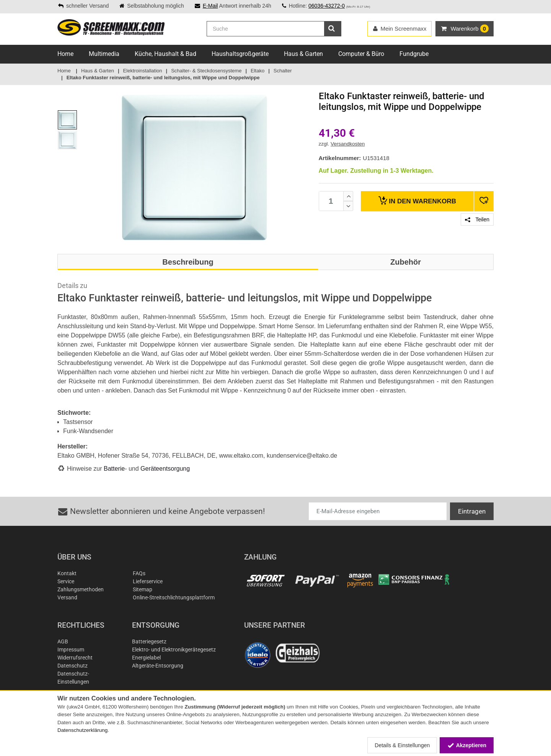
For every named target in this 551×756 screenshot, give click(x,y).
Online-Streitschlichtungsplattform (174, 597)
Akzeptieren (467, 745)
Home (65, 54)
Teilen (477, 219)
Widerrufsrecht (75, 658)
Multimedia (104, 54)
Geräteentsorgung (165, 469)
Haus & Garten (303, 54)
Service (66, 581)
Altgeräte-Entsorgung (158, 666)
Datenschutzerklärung (82, 730)
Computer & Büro (361, 54)
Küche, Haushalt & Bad (165, 54)
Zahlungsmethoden (81, 589)
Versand (67, 597)
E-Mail (210, 6)
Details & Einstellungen (402, 745)
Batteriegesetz (149, 641)
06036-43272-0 (327, 6)
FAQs (139, 573)
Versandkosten (348, 144)
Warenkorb (417, 200)
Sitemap (143, 589)
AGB (63, 641)
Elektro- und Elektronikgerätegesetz (174, 650)
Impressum (71, 650)
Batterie (114, 469)
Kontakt (67, 573)
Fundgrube (414, 54)
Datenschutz (73, 666)
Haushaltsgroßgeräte (240, 54)
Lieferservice (148, 581)
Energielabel (146, 658)
